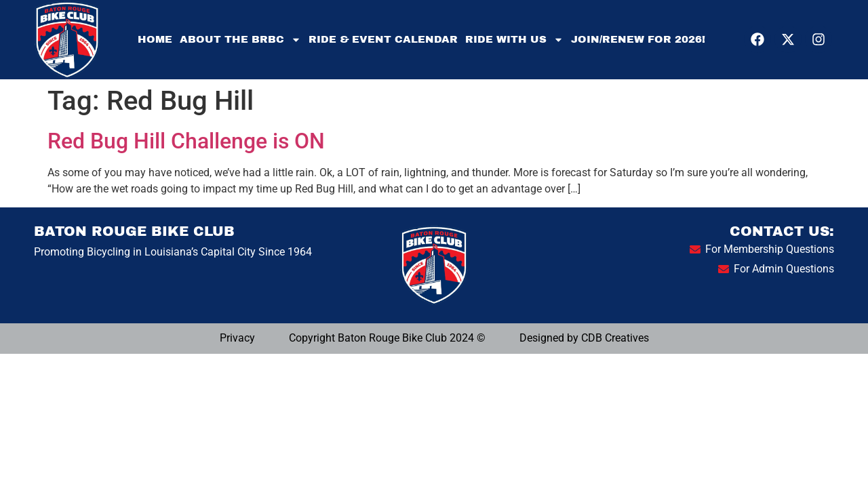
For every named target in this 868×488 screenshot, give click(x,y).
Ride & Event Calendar (383, 39)
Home (155, 39)
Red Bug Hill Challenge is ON (186, 141)
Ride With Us (514, 40)
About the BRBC (240, 40)
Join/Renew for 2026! (638, 39)
